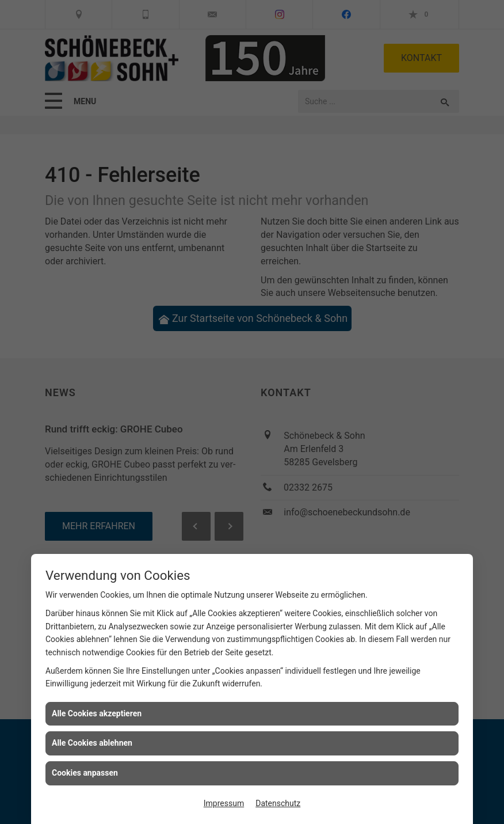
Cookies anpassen (85, 773)
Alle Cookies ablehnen (92, 743)
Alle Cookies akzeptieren (97, 713)
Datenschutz (278, 803)
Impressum (224, 803)
